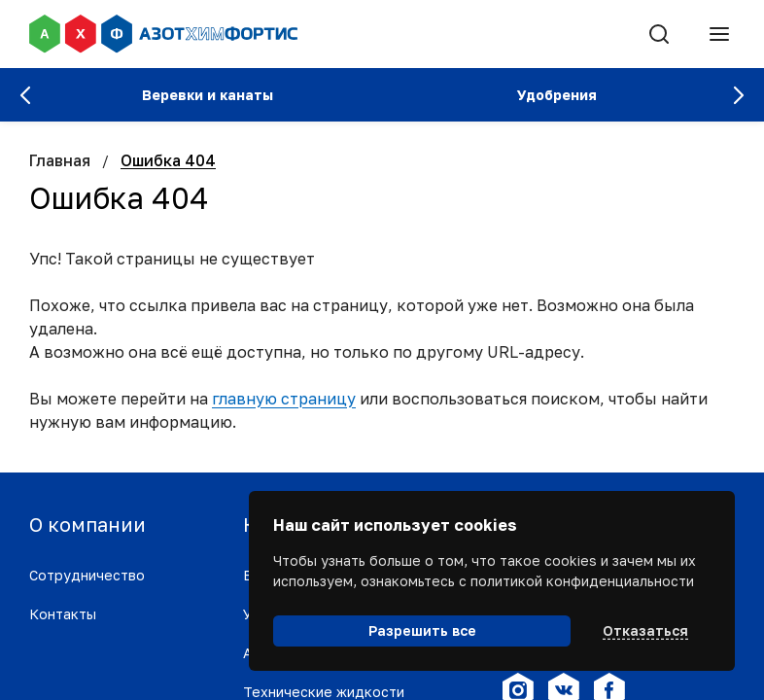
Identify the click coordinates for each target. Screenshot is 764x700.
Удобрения (557, 95)
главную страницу (284, 399)
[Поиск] (659, 34)
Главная (60, 160)
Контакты (63, 614)
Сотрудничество (87, 575)
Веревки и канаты (208, 95)
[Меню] (719, 34)
